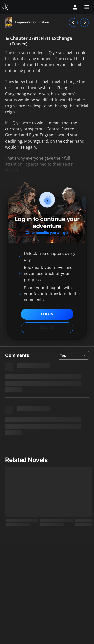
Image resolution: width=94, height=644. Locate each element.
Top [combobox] (63, 355)
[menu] (87, 7)
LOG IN (47, 314)
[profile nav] (75, 7)
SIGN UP (47, 328)
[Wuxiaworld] (6, 7)
